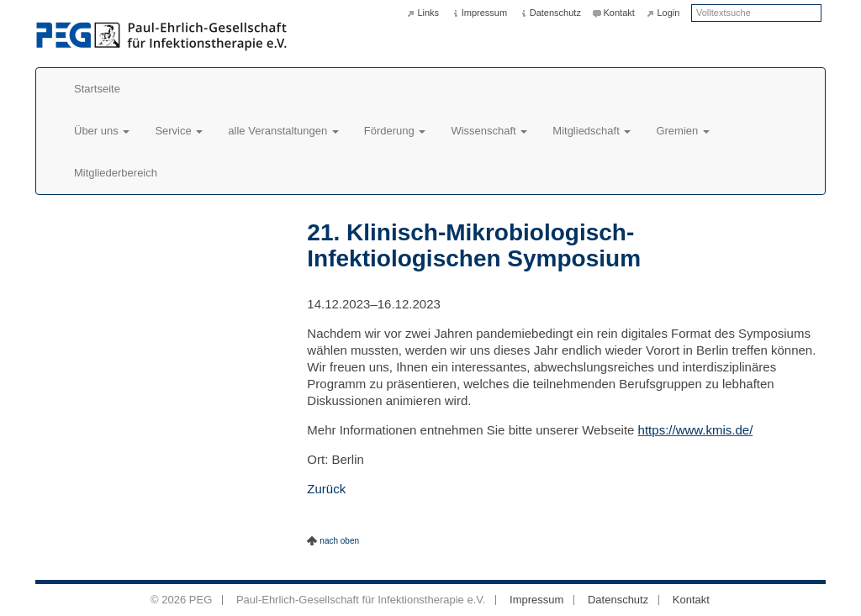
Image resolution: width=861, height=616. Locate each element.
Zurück (326, 489)
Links (428, 13)
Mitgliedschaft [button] (592, 131)
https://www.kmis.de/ (696, 430)
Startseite (97, 89)
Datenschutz (555, 13)
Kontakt (619, 13)
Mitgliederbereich (116, 173)
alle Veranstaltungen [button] (283, 131)
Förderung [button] (395, 131)
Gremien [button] (682, 131)
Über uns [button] (102, 131)
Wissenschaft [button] (489, 131)
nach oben (339, 541)
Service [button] (179, 131)
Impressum (484, 13)
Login (668, 13)
